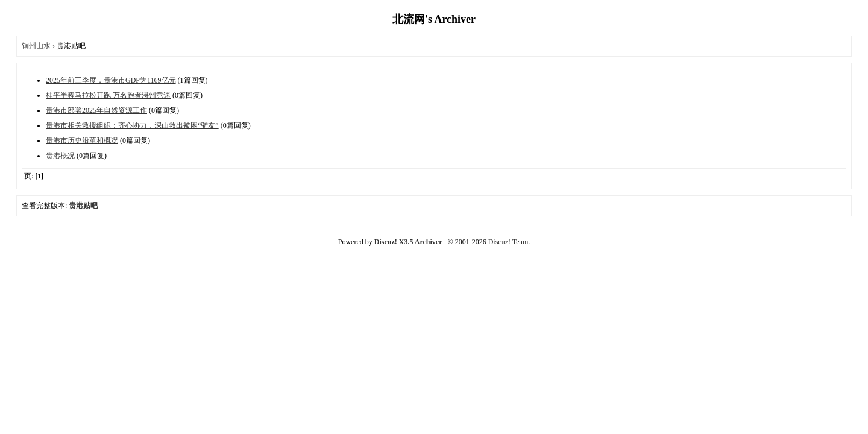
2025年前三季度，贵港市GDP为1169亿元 (111, 80)
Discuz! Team (508, 242)
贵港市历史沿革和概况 (82, 140)
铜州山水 (36, 46)
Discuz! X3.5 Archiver (408, 242)
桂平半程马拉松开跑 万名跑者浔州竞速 (108, 95)
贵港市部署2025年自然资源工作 (96, 110)
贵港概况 (60, 156)
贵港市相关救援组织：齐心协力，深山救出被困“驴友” (132, 125)
